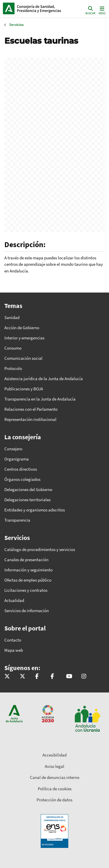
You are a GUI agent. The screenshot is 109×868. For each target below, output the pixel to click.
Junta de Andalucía (9, 8)
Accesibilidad (54, 755)
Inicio (42, 8)
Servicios (17, 25)
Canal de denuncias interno (55, 777)
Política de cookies (55, 789)
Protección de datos (54, 800)
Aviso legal (54, 766)
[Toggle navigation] (101, 10)
